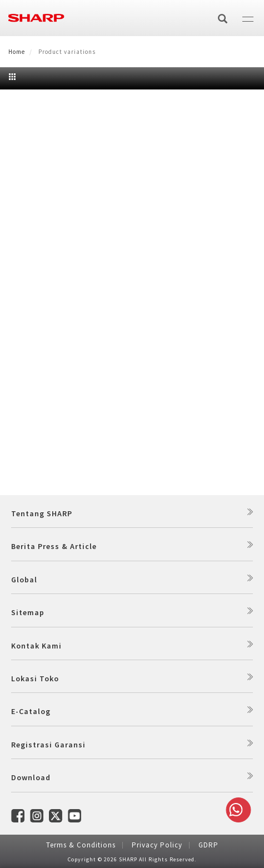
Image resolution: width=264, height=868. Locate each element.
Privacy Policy (157, 845)
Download (31, 777)
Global (24, 580)
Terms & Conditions (81, 845)
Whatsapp (236, 810)
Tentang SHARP (42, 513)
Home (17, 52)
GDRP (208, 845)
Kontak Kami (36, 646)
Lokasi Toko (35, 679)
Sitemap (28, 612)
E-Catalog (31, 711)
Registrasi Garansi (48, 745)
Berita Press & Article (54, 546)
